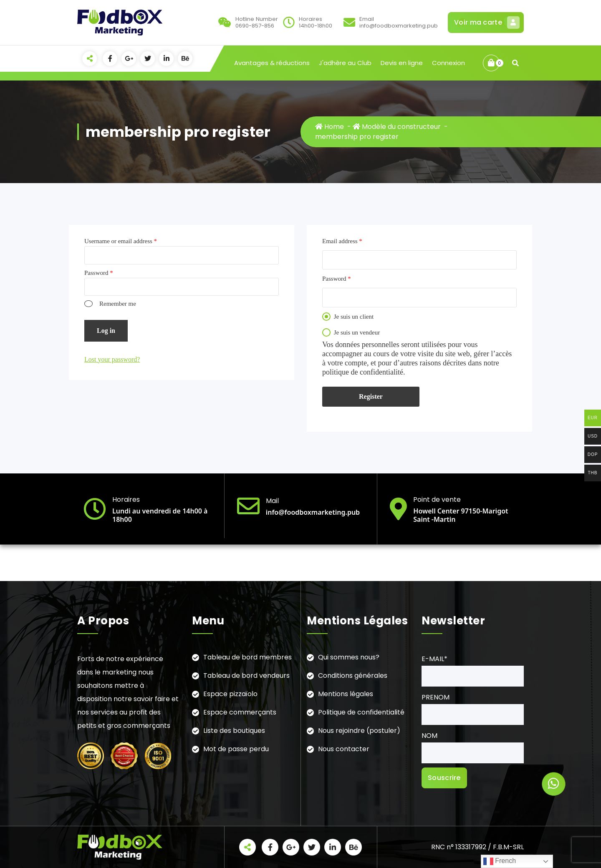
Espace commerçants (240, 712)
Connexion (448, 63)
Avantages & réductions (272, 63)
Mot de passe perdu (236, 749)
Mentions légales (346, 694)
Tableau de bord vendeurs (246, 676)
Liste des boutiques (234, 731)
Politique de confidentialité (361, 712)
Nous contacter (344, 749)
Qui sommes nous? (349, 657)
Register (371, 396)
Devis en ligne (402, 63)
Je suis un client (348, 317)
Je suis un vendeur (351, 333)
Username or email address (121, 241)
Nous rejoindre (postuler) (359, 731)
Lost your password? (112, 359)
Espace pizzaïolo (230, 694)
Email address (342, 241)
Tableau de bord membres (247, 657)
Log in (106, 331)
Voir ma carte (486, 23)
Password (99, 273)
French (500, 861)
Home (330, 127)
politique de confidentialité (363, 372)
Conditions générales (353, 676)
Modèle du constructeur (397, 127)
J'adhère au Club (345, 63)
